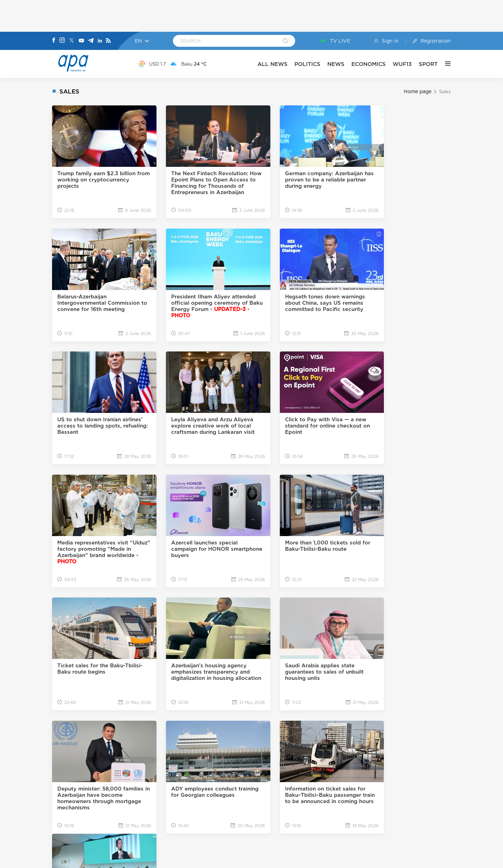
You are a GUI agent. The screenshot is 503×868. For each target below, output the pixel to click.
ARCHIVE (274, 759)
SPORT (429, 64)
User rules (287, 858)
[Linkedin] (100, 41)
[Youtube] (81, 41)
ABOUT (189, 759)
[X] (72, 41)
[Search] (286, 42)
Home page (418, 91)
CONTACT (231, 759)
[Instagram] (62, 41)
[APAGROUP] (251, 815)
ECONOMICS (369, 64)
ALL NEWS (273, 64)
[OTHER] (444, 64)
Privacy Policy (319, 858)
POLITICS (308, 64)
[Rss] (108, 41)
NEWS (336, 64)
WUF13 (403, 64)
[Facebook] (54, 41)
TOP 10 (315, 759)
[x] (235, 778)
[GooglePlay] (229, 832)
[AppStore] (275, 832)
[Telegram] (91, 41)
